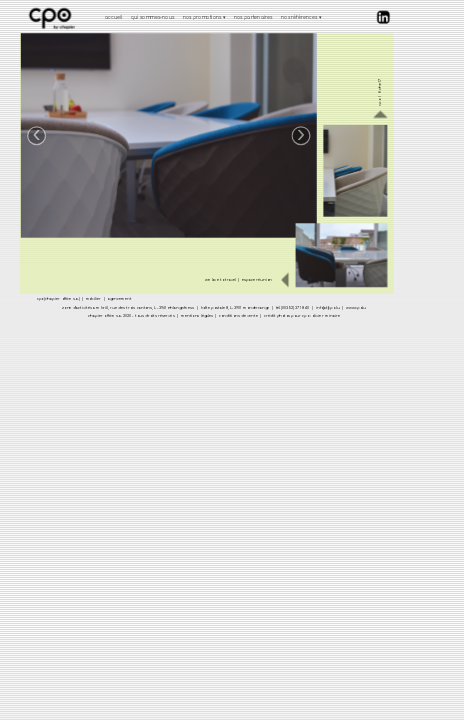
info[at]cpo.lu (327, 307)
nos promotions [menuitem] (203, 17)
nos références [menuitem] (301, 17)
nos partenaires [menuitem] (252, 16)
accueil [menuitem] (113, 16)
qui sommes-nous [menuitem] (152, 16)
